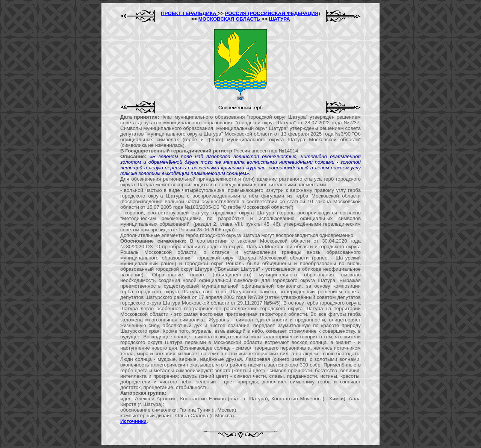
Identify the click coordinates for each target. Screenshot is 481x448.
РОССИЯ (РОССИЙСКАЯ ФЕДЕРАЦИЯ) (273, 13)
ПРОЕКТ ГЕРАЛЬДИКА (189, 13)
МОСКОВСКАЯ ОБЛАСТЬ (230, 19)
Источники (133, 421)
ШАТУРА (279, 19)
